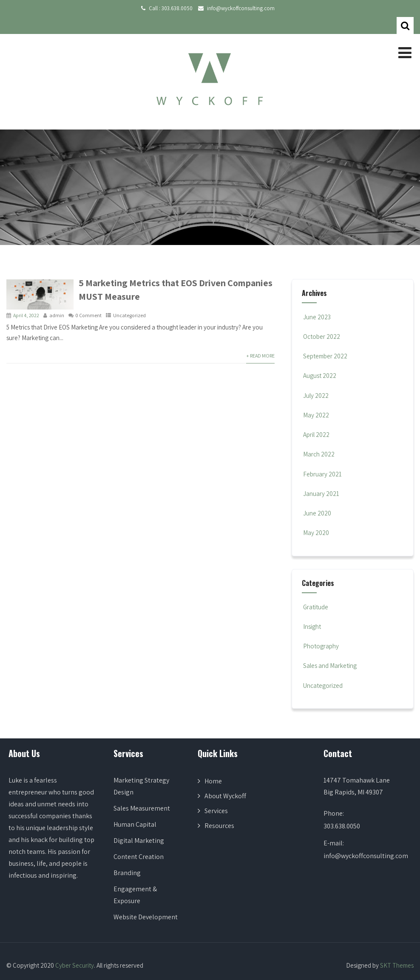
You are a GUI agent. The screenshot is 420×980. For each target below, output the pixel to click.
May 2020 (316, 533)
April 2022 (316, 435)
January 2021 (321, 494)
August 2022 (320, 376)
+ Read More (260, 356)
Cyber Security (75, 965)
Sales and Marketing (329, 666)
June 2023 (317, 317)
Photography (320, 646)
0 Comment (89, 315)
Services (216, 811)
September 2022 (325, 356)
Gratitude (315, 607)
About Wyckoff (225, 796)
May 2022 (316, 415)
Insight (311, 627)
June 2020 (317, 513)
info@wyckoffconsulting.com (241, 8)
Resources (219, 826)
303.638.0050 (177, 8)
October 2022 (322, 337)
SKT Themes (397, 965)
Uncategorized (129, 315)
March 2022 (319, 454)
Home (213, 781)
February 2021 (322, 474)
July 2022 (316, 396)
